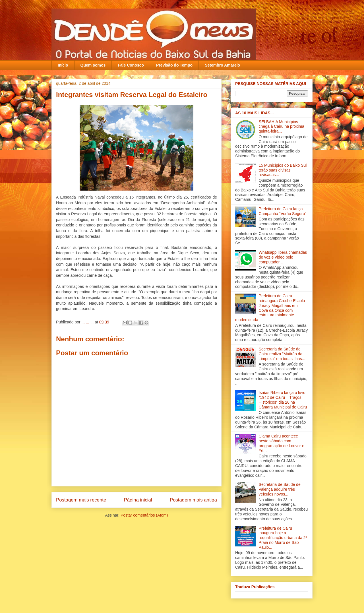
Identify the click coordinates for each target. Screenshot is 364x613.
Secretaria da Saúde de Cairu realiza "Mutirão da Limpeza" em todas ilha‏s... (282, 354)
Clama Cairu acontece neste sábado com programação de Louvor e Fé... (282, 443)
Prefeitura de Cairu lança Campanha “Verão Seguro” (283, 211)
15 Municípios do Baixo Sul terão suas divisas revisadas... (283, 170)
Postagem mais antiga (193, 500)
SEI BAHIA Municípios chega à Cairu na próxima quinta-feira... (282, 127)
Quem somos (93, 65)
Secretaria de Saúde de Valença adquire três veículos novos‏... (280, 489)
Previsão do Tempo (174, 65)
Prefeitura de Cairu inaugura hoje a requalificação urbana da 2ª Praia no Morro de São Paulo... (283, 538)
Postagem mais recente (81, 500)
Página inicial (138, 500)
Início (63, 65)
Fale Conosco (131, 65)
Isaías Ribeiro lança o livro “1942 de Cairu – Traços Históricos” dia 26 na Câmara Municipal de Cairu (283, 400)
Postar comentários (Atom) (144, 515)
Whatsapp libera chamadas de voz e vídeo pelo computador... (283, 257)
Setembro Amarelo (222, 65)
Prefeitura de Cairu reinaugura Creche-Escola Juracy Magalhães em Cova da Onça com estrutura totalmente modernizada (270, 308)
